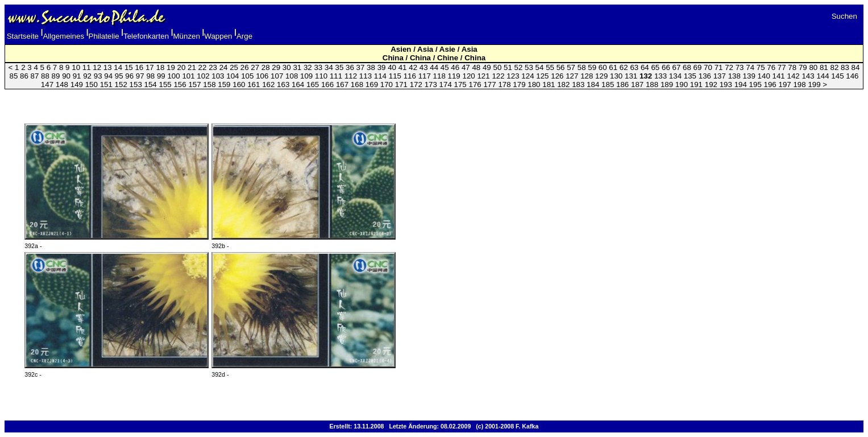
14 (118, 67)
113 (366, 76)
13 (108, 67)
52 (519, 67)
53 (529, 67)
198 (799, 84)
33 (318, 67)
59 (592, 67)
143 (808, 76)
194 (741, 84)
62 (624, 67)
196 (770, 84)
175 (460, 84)
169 (372, 84)
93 (98, 76)
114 (380, 76)
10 (76, 67)
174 (446, 84)
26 (245, 67)
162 (268, 84)
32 (308, 67)
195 (755, 84)
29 (276, 67)
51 (508, 67)
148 (62, 84)
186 (622, 84)
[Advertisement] (434, 99)
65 (655, 67)
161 (254, 84)
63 (634, 67)
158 (209, 84)
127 (572, 76)
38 (371, 67)
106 (262, 76)
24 (224, 67)
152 (121, 84)
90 (66, 76)
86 (24, 76)
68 (687, 67)
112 (351, 76)
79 (803, 67)
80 (813, 67)
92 (87, 76)
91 (77, 76)
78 (792, 67)
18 (160, 67)
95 (119, 76)
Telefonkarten (146, 36)
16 (139, 67)
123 (513, 76)
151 (106, 84)
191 (696, 84)
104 (232, 76)
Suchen (844, 16)
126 (557, 76)
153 (136, 84)
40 (392, 67)
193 (726, 84)
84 (856, 67)
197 (785, 84)
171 (401, 84)
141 (779, 76)
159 (224, 84)
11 (87, 67)
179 (519, 84)
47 (466, 67)
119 (454, 76)
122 (498, 76)
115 (395, 76)
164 (298, 84)
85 (13, 76)
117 (425, 76)
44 (434, 67)
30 (287, 67)
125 (542, 76)
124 (528, 76)
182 (563, 84)
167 (342, 84)
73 (740, 67)
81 (824, 67)
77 (782, 67)
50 (497, 67)
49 (487, 67)
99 (161, 76)
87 (35, 76)
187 (637, 84)
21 (192, 67)
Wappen (218, 36)
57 (571, 67)
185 (608, 84)
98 (150, 76)
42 (413, 67)
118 (439, 76)
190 (682, 84)
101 (188, 76)
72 (729, 67)
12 (97, 67)
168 (357, 84)
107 (277, 76)
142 (793, 76)
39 (382, 67)
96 (129, 76)
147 (47, 84)
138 (734, 76)
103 (218, 76)
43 (424, 67)
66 (666, 67)
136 (705, 76)
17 (150, 67)
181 (549, 84)
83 (845, 67)
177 (489, 84)
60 (603, 67)
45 (445, 67)
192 (711, 84)
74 (750, 67)
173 (431, 84)
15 (129, 67)
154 (151, 84)
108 (292, 76)
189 (667, 84)
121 (483, 76)
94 (108, 76)
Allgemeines (63, 36)
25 (234, 67)
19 (171, 67)
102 (203, 76)
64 (645, 67)
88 (45, 76)
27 (255, 67)
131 (631, 76)
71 (719, 67)
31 (297, 67)
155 (165, 84)
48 (476, 67)
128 (587, 76)
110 (321, 76)
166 (327, 84)
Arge (244, 36)
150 (92, 84)
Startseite (23, 36)
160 (239, 84)
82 (834, 67)
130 (616, 76)
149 (77, 84)
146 (852, 76)
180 (534, 84)
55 (550, 67)
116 (410, 76)
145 (837, 76)
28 (266, 67)
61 (613, 67)
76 (771, 67)
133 (661, 76)
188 (652, 84)
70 (708, 67)
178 (504, 84)
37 (361, 67)
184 (593, 84)
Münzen (187, 36)
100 (173, 76)
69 (698, 67)
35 (340, 67)
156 (180, 84)
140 (764, 76)
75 (761, 67)
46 (455, 67)
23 (213, 67)
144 (823, 76)
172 (416, 84)
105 (247, 76)
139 (749, 76)
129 (601, 76)
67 (677, 67)
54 (540, 67)
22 (203, 67)
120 (469, 76)
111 (336, 76)
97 (140, 76)
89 (56, 76)
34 (329, 67)
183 (578, 84)
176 (475, 84)
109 (306, 76)
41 (403, 67)
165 (313, 84)
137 (720, 76)
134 (675, 76)
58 (582, 67)
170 (387, 84)
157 (194, 84)
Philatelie (104, 36)
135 (690, 76)
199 (814, 84)
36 (350, 67)
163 (283, 84)
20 (182, 67)
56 (561, 67)
